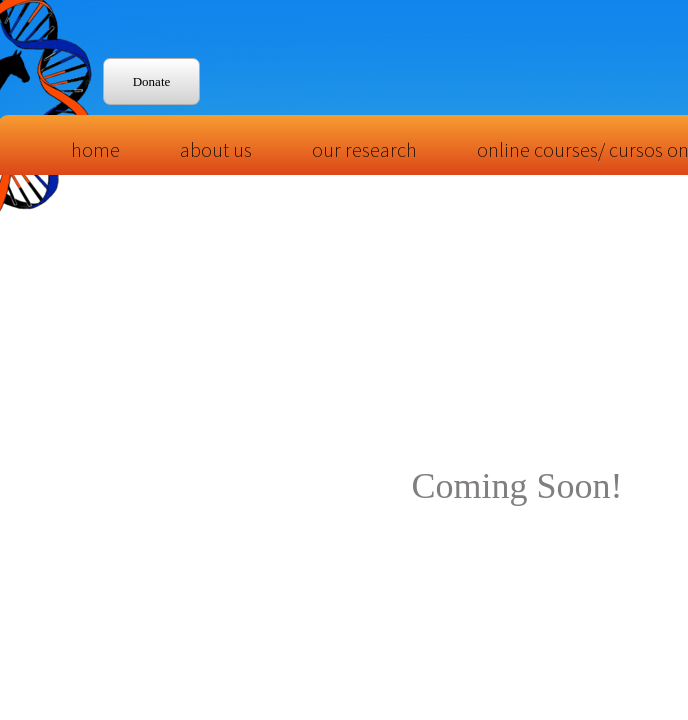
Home (95, 149)
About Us (216, 149)
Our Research (364, 149)
